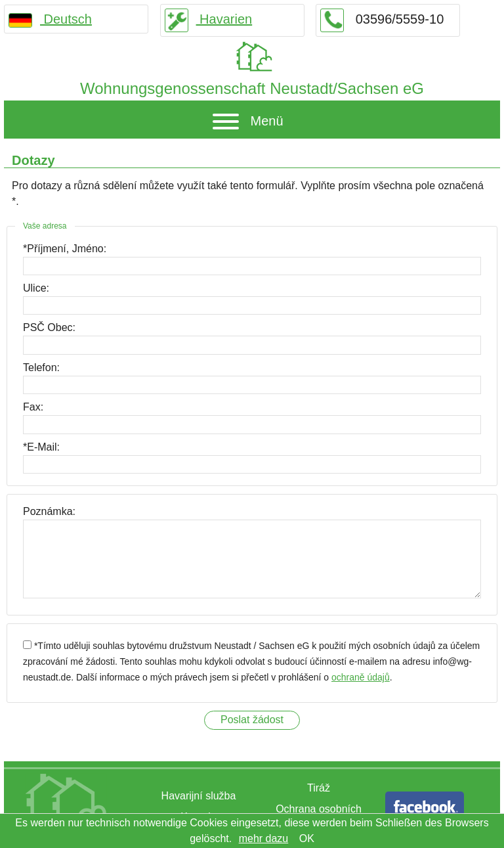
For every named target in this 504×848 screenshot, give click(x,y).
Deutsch (50, 19)
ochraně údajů (361, 677)
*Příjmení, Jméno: (65, 249)
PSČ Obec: (49, 327)
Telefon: (41, 368)
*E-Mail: (41, 447)
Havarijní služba (199, 796)
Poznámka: (49, 511)
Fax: (33, 407)
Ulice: (36, 288)
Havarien (209, 19)
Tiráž (319, 788)
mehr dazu (264, 838)
